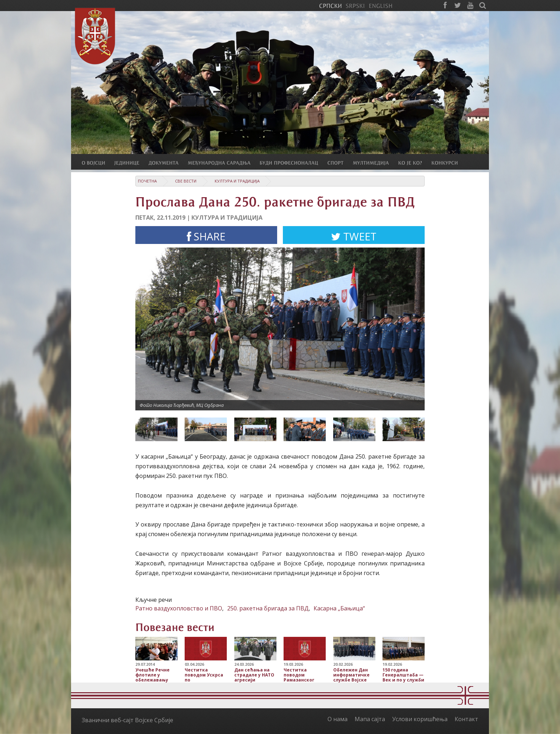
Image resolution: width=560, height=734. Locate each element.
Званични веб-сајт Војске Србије (127, 720)
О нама (337, 719)
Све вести (186, 181)
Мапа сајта (370, 719)
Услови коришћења (420, 719)
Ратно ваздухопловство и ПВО (179, 608)
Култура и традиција (237, 181)
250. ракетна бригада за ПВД (268, 608)
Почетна (147, 181)
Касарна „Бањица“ (339, 608)
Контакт (466, 719)
